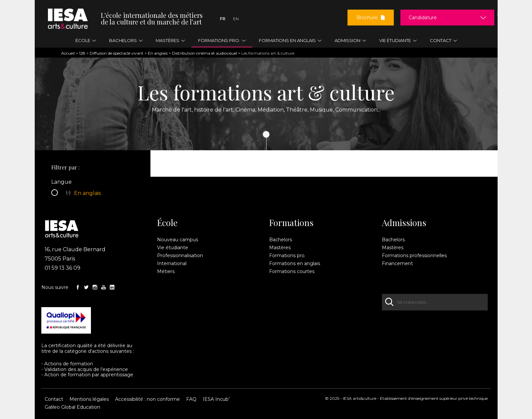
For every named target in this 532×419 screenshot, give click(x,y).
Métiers (166, 271)
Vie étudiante (173, 248)
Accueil (68, 53)
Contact (54, 399)
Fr (223, 19)
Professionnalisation (180, 256)
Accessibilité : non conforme (147, 399)
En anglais (158, 53)
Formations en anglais (295, 263)
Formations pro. (287, 256)
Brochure (371, 18)
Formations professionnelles (414, 256)
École (167, 223)
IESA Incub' (216, 399)
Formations (291, 223)
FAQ (191, 399)
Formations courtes (292, 271)
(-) (69, 193)
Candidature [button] (423, 18)
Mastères (280, 248)
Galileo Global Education (72, 407)
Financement (397, 263)
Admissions (404, 223)
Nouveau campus (178, 240)
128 (82, 53)
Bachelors (281, 240)
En (236, 19)
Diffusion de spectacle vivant (117, 53)
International (172, 263)
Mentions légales (89, 399)
